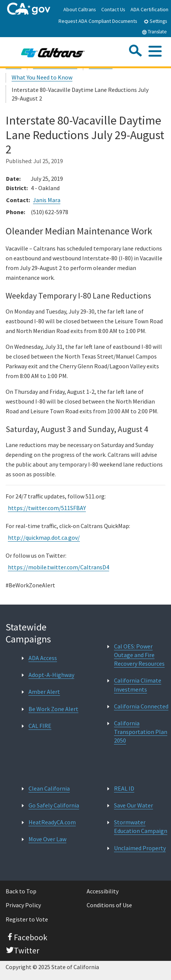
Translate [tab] (154, 32)
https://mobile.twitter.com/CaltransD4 (58, 567)
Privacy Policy (23, 905)
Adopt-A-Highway (51, 675)
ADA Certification (149, 9)
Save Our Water (133, 805)
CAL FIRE (40, 726)
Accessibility (103, 891)
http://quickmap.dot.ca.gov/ (44, 537)
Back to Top (21, 891)
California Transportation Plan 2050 (141, 732)
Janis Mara (47, 200)
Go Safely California (54, 805)
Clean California (49, 788)
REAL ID (124, 788)
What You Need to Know (42, 77)
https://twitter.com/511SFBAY (47, 508)
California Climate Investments (138, 685)
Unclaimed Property (140, 848)
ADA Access (43, 658)
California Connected (141, 706)
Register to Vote (27, 919)
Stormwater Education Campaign (141, 826)
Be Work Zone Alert (53, 709)
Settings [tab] (155, 21)
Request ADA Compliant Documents (98, 21)
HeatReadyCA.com (52, 822)
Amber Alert (44, 692)
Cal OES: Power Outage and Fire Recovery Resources (139, 655)
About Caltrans (80, 9)
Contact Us (113, 9)
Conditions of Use (109, 905)
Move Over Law (47, 839)
